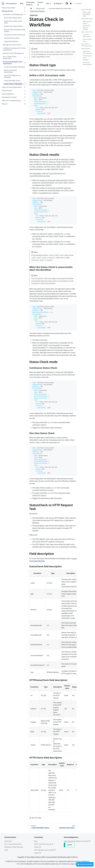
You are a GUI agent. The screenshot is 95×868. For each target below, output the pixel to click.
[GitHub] (67, 4)
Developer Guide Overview (14, 847)
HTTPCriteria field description (87, 63)
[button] (14, 8)
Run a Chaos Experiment (13, 844)
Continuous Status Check (86, 36)
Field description (86, 49)
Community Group (30, 4)
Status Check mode (87, 32)
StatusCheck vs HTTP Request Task (87, 45)
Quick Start (8, 841)
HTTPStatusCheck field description (87, 58)
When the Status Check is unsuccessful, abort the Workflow (87, 25)
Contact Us (40, 4)
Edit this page (35, 818)
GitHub (37, 847)
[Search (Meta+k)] (83, 4)
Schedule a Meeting (85, 864)
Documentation (11, 4)
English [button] (57, 4)
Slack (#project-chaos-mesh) (45, 850)
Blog (22, 4)
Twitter (37, 853)
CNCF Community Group (44, 844)
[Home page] (31, 8)
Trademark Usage (68, 864)
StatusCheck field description (87, 52)
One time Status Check (87, 40)
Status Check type (86, 9)
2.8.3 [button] (47, 4)
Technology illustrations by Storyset (77, 841)
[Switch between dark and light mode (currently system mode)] (71, 4)
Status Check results (87, 19)
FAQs (6, 850)
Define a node (87, 14)
